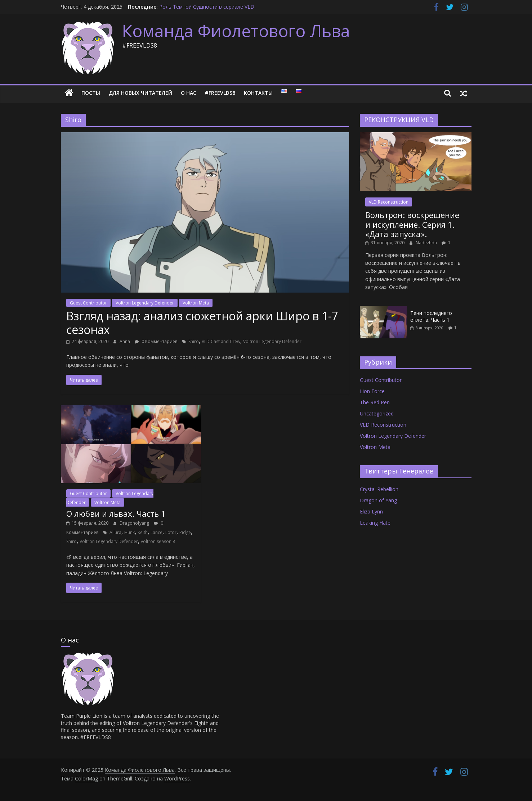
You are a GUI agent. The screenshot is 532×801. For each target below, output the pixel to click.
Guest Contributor (88, 303)
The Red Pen (375, 402)
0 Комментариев (156, 341)
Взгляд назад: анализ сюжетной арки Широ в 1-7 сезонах (202, 323)
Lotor (171, 532)
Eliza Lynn (371, 511)
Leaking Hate (375, 523)
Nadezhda (427, 243)
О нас (189, 93)
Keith (143, 532)
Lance (157, 532)
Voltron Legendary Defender (145, 303)
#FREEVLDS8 (220, 93)
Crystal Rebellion (379, 489)
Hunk (129, 532)
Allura (115, 532)
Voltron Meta (196, 303)
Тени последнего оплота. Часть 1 (431, 317)
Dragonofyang (135, 523)
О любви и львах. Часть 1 (116, 513)
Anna (125, 341)
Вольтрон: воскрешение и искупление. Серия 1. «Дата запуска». (412, 224)
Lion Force (372, 391)
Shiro (194, 341)
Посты (91, 93)
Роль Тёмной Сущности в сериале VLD (207, 7)
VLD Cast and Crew (221, 341)
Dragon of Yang (378, 500)
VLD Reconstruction (389, 202)
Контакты (258, 93)
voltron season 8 (158, 541)
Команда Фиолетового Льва (236, 31)
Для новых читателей (140, 93)
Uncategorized (377, 413)
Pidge (185, 532)
